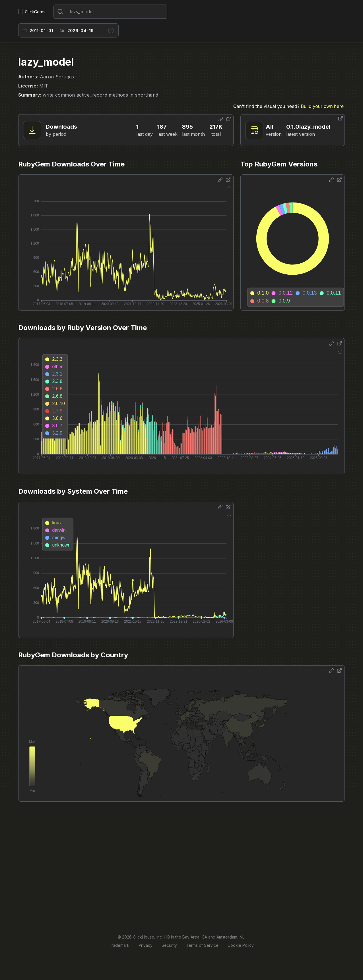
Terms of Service (202, 945)
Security (169, 945)
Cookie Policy (241, 945)
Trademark (119, 945)
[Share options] (221, 119)
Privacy (146, 945)
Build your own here (322, 106)
